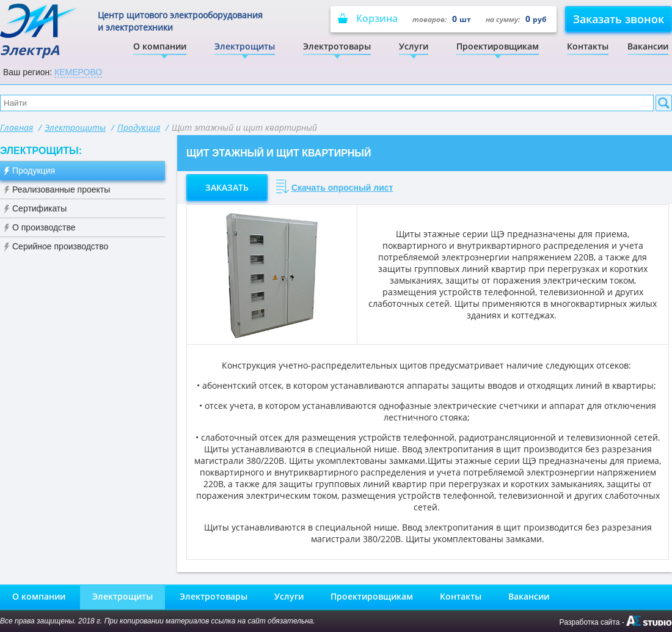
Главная (16, 127)
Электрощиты (245, 46)
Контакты (588, 46)
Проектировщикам (498, 46)
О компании (160, 46)
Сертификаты (39, 208)
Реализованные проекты (61, 189)
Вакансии (648, 46)
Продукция (139, 127)
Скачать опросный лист (342, 188)
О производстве (44, 227)
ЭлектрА (39, 31)
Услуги (414, 46)
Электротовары (337, 46)
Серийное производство (60, 246)
